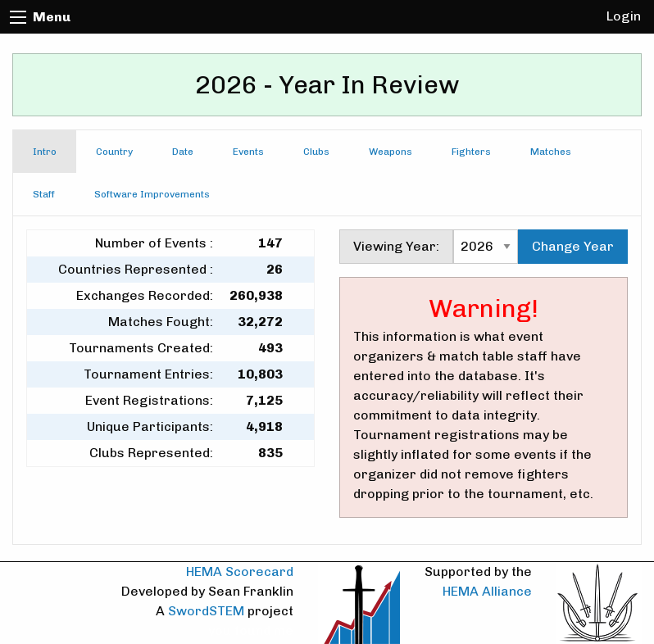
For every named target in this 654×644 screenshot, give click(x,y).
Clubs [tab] (316, 152)
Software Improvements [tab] (152, 194)
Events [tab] (248, 152)
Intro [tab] (45, 152)
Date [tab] (183, 152)
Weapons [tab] (391, 152)
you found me (251, 630)
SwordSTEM (206, 611)
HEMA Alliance (487, 591)
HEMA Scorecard (240, 571)
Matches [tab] (551, 152)
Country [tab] (114, 152)
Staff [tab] (44, 194)
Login (624, 16)
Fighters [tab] (471, 152)
